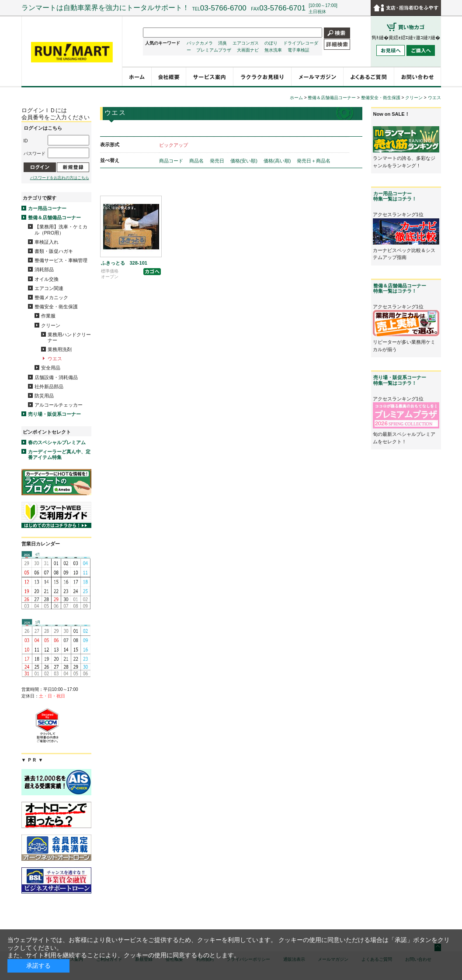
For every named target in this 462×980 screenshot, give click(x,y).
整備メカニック (51, 297)
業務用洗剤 (60, 349)
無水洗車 (273, 50)
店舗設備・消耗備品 (56, 377)
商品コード (172, 161)
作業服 (48, 316)
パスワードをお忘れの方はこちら (60, 178)
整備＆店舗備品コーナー (54, 217)
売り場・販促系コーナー (54, 414)
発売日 (218, 161)
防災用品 (44, 396)
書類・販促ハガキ (54, 251)
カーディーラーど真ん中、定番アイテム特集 (59, 454)
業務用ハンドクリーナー (69, 337)
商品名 (197, 161)
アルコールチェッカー (59, 405)
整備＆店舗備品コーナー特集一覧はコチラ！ (400, 288)
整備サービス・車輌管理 (61, 260)
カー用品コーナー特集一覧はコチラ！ (395, 196)
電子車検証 (299, 50)
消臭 (222, 43)
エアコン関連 (49, 288)
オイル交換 (47, 279)
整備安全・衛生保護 (56, 307)
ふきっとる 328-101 (124, 263)
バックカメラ (200, 43)
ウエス (55, 359)
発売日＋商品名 (314, 161)
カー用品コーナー (47, 208)
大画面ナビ (248, 50)
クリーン (51, 325)
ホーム (296, 98)
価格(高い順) (278, 161)
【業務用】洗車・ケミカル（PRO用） (61, 229)
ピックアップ (174, 145)
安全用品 (51, 368)
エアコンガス (246, 43)
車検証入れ (47, 242)
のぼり (271, 43)
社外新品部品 (49, 386)
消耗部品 (44, 269)
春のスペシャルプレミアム (57, 442)
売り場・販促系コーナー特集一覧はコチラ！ (400, 380)
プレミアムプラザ (214, 50)
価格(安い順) (245, 161)
